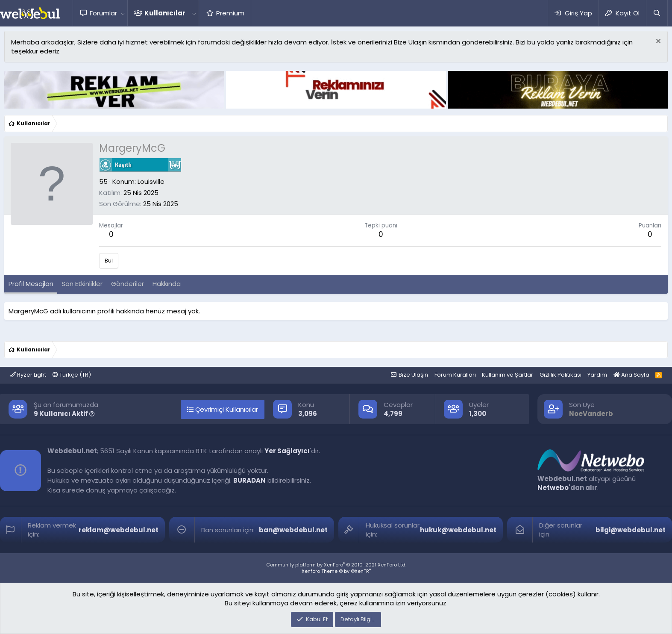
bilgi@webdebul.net (631, 530)
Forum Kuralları (455, 375)
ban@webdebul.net (293, 530)
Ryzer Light (28, 375)
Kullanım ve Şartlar (508, 375)
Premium (230, 13)
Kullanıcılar (165, 13)
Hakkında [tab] (167, 284)
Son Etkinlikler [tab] (82, 284)
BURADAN (249, 480)
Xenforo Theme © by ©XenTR (336, 571)
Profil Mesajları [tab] (31, 284)
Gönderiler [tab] (128, 284)
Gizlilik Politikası (560, 375)
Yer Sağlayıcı (287, 451)
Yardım (597, 375)
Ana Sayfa (631, 375)
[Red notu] (657, 42)
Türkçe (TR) (72, 375)
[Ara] (657, 13)
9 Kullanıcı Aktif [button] (64, 414)
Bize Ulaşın (413, 375)
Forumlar (103, 13)
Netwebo (553, 488)
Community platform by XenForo (336, 565)
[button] (123, 13)
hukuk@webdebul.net (458, 530)
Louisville (151, 181)
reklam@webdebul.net (119, 530)
